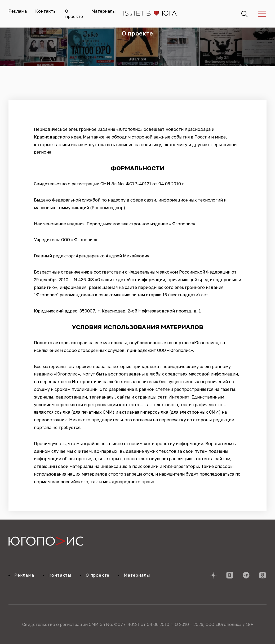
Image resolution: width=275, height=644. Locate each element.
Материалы (104, 11)
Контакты (46, 11)
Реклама (18, 11)
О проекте (74, 14)
